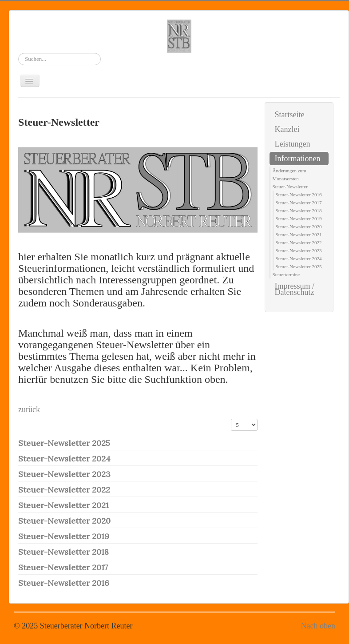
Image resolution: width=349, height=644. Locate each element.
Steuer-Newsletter (290, 187)
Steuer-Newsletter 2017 (63, 567)
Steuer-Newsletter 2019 (64, 536)
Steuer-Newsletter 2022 (64, 490)
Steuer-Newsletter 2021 (63, 505)
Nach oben (318, 626)
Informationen (298, 159)
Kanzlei (287, 129)
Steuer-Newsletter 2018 (63, 552)
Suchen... (18, 53)
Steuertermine (286, 274)
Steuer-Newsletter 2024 (64, 459)
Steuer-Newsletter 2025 (64, 443)
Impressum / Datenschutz (295, 289)
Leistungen (293, 144)
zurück (29, 409)
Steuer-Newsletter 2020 (64, 521)
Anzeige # (231, 419)
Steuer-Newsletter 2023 (64, 474)
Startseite (290, 115)
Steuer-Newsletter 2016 (64, 583)
